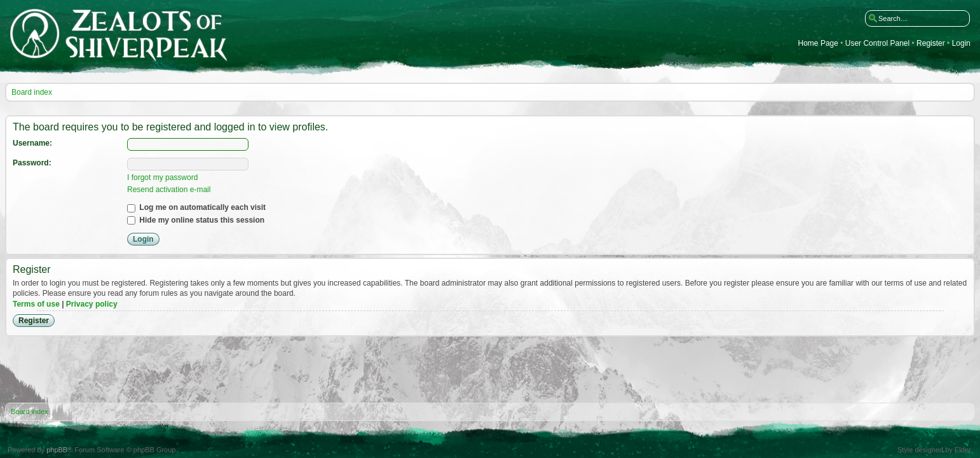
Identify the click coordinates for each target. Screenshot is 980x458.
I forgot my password (162, 177)
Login (961, 44)
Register (931, 44)
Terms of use (36, 304)
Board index (32, 92)
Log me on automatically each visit (196, 207)
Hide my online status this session (196, 220)
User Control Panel (877, 44)
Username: (32, 143)
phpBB (57, 450)
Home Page (818, 44)
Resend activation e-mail (169, 190)
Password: (32, 163)
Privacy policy (92, 304)
